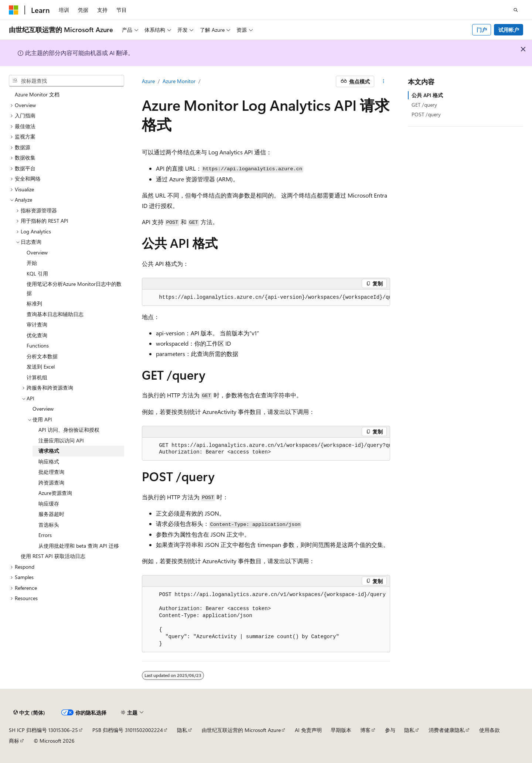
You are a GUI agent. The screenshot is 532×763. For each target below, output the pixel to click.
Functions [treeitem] (38, 345)
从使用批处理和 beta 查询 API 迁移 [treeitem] (79, 546)
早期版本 (341, 730)
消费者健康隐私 (447, 730)
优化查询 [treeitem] (37, 335)
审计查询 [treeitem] (37, 324)
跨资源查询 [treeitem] (51, 483)
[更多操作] (384, 82)
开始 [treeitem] (32, 263)
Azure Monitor (179, 81)
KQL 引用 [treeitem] (37, 273)
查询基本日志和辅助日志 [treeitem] (55, 314)
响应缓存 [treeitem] (49, 504)
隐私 (182, 730)
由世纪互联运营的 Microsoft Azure (241, 730)
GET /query (424, 105)
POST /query (426, 114)
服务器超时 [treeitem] (51, 514)
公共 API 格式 (427, 95)
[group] (266, 298)
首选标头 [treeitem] (49, 525)
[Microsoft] (14, 10)
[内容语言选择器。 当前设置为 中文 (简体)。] (29, 713)
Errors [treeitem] (45, 535)
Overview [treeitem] (37, 252)
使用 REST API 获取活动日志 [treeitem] (53, 556)
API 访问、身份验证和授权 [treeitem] (69, 430)
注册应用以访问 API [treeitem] (61, 440)
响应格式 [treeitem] (49, 461)
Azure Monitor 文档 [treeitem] (37, 94)
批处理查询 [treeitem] (51, 472)
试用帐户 (509, 30)
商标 (14, 741)
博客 (365, 730)
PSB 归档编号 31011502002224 (128, 730)
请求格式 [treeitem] (49, 451)
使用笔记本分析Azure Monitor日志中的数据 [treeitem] (74, 288)
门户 (482, 30)
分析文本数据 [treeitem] (42, 356)
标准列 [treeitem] (34, 303)
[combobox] (66, 81)
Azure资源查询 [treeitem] (55, 493)
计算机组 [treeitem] (37, 377)
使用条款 (490, 730)
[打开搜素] (516, 10)
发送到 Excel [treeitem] (41, 367)
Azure (148, 81)
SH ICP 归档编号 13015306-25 (43, 730)
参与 (390, 730)
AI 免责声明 (308, 730)
